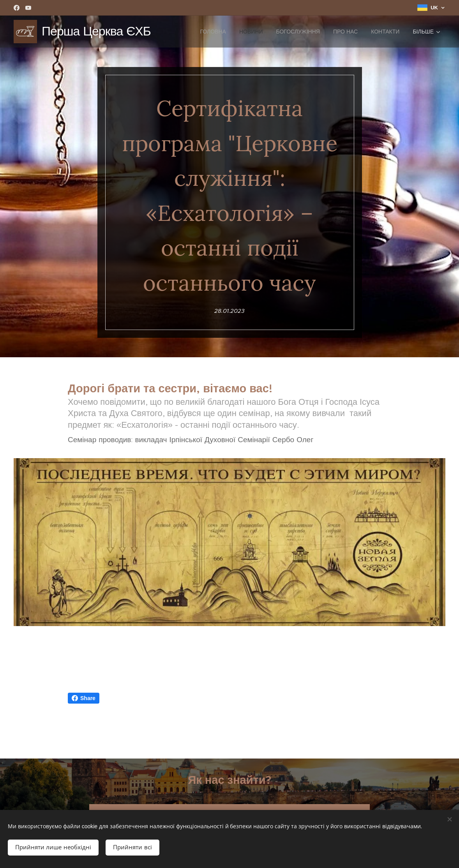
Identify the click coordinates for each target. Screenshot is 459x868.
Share (84, 698)
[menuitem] (213, 32)
